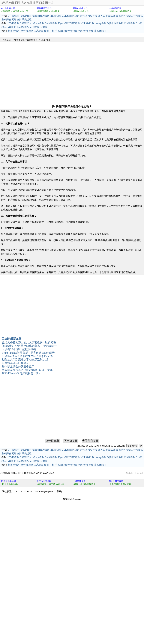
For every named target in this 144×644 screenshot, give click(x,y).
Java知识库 (25, 16)
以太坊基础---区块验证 (15, 363)
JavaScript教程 (37, 23)
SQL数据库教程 (115, 23)
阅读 (42, 3)
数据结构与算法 (124, 16)
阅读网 (27, 473)
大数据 (84, 16)
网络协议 (16, 20)
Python (46, 16)
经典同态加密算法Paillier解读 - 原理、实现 (27, 370)
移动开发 (93, 16)
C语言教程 (130, 23)
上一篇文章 (52, 441)
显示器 (30, 31)
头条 (24, 3)
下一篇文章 (71, 441)
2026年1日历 (49, 473)
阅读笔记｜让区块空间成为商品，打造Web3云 (29, 346)
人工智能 (67, 16)
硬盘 (46, 31)
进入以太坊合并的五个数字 (18, 367)
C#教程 (44, 27)
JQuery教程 (64, 23)
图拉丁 (103, 31)
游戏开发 (6, 20)
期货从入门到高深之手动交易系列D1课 (25, 360)
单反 (91, 31)
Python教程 (20, 27)
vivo (70, 31)
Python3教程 (33, 27)
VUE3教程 (86, 23)
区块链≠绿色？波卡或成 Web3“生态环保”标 (28, 356)
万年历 (39, 473)
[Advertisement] (72, 73)
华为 (85, 31)
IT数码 (5, 3)
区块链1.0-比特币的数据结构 (19, 349)
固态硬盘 (39, 31)
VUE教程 (75, 23)
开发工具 (111, 16)
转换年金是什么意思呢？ (26, 40)
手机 (57, 31)
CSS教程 (24, 23)
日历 (36, 3)
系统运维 (27, 20)
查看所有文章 (90, 441)
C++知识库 (13, 16)
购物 (12, 3)
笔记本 (16, 31)
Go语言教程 (51, 23)
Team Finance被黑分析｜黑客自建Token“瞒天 (28, 353)
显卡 (23, 31)
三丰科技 (19, 473)
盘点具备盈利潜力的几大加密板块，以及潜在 (29, 342)
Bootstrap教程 (99, 23)
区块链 (76, 16)
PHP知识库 (56, 16)
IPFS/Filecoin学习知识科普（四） (22, 373)
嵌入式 (102, 16)
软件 (30, 3)
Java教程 (9, 27)
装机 (96, 31)
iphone (64, 31)
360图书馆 (5, 473)
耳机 (52, 31)
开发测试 (138, 16)
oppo (75, 31)
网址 (18, 3)
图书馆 (49, 3)
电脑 (10, 31)
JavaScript (37, 16)
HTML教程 (13, 23)
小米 (80, 31)
